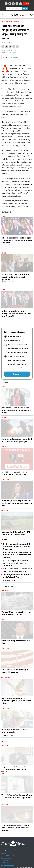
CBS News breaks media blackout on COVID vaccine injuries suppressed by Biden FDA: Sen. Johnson (17, 546)
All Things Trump (6, 677)
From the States (6, 591)
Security (4, 387)
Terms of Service (6, 858)
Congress (17, 21)
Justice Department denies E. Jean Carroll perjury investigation (15, 731)
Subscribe (26, 4)
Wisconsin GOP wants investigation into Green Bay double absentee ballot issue (16, 613)
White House (5, 511)
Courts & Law (5, 480)
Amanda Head (8, 318)
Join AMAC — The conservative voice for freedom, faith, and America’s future (15, 473)
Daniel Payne (8, 43)
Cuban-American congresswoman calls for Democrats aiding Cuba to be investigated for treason (17, 410)
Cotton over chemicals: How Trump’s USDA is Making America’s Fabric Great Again (16, 533)
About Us (4, 851)
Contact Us (5, 860)
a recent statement (21, 89)
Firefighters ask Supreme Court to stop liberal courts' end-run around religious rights (17, 440)
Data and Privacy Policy (8, 855)
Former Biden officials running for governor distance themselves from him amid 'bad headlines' (16, 828)
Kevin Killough (9, 245)
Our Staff (4, 853)
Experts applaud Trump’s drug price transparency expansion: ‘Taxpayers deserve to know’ (16, 701)
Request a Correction (8, 865)
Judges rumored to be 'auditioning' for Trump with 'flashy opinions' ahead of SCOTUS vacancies (17, 769)
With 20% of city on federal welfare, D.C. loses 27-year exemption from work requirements (16, 563)
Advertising (5, 862)
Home (3, 21)
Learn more (17, 374)
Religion (4, 418)
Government (9, 21)
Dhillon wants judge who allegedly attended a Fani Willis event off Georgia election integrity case (17, 503)
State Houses (5, 804)
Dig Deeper (15, 57)
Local (3, 774)
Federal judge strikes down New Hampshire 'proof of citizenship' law (17, 576)
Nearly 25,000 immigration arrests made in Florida (16, 642)
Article (5, 57)
